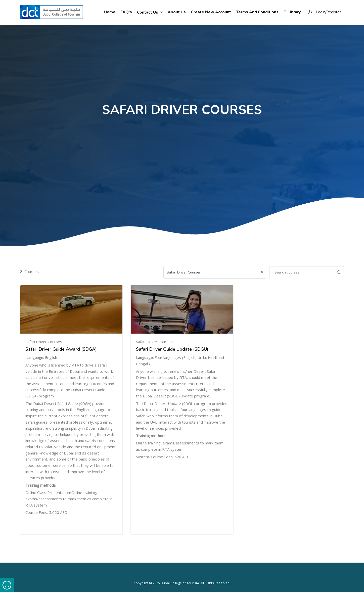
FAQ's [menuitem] (126, 12)
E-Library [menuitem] (292, 12)
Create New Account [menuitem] (211, 12)
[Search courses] (302, 272)
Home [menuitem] (110, 12)
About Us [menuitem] (177, 12)
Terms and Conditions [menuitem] (257, 12)
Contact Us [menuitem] (150, 12)
